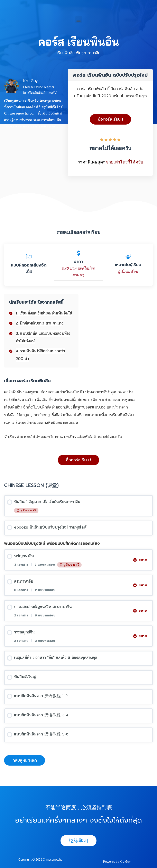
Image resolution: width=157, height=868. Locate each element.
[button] (79, 20)
